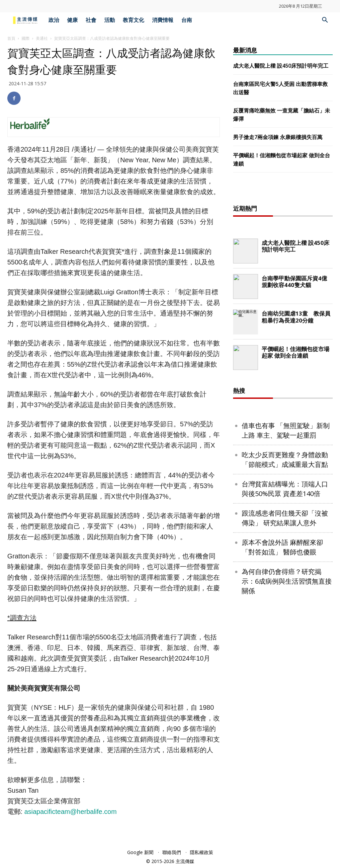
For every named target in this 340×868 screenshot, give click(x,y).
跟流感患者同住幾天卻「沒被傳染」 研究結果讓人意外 (285, 732)
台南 (187, 20)
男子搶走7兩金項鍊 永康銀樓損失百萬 (278, 137)
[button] (325, 21)
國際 (26, 38)
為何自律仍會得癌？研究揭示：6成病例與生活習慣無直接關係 (287, 795)
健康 (72, 20)
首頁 (11, 38)
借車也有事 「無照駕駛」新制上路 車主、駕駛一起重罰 (286, 644)
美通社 (42, 38)
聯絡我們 (172, 852)
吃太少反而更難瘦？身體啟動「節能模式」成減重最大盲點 (285, 674)
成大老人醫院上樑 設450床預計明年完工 (281, 66)
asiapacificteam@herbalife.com (70, 812)
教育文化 (133, 20)
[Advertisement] (283, 297)
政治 (54, 20)
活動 (110, 20)
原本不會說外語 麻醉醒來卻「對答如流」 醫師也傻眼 (282, 761)
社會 (91, 20)
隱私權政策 (202, 852)
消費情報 (163, 20)
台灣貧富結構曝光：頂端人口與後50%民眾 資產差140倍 (285, 703)
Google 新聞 (140, 852)
